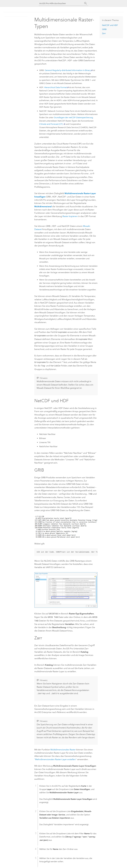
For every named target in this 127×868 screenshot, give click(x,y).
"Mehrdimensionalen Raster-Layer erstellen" (55, 756)
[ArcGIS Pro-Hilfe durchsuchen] (61, 3)
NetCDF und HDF (110, 25)
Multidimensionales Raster (63, 746)
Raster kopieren (70, 216)
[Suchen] (86, 3)
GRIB (104, 29)
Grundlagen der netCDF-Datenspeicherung (73, 117)
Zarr (104, 33)
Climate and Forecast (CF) (51, 124)
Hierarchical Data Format (56, 87)
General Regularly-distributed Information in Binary (68, 70)
